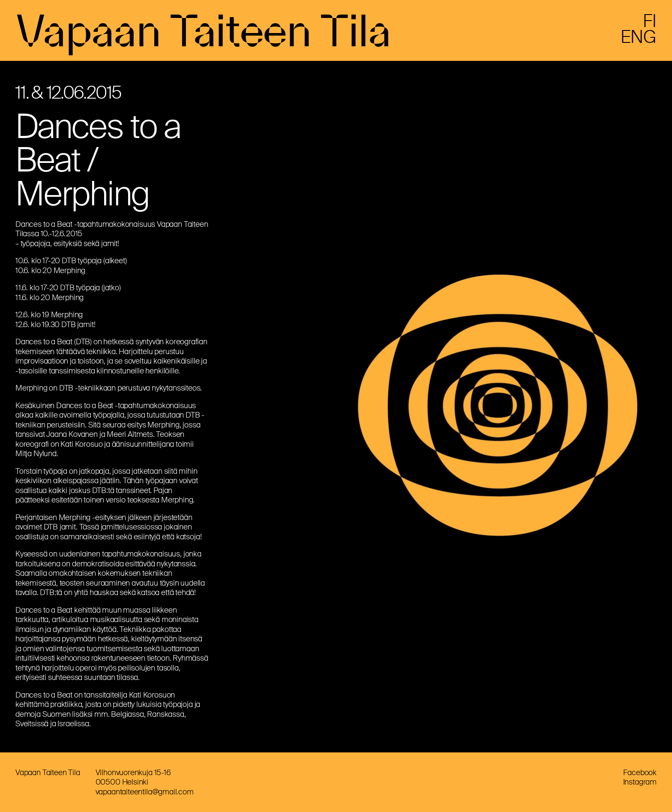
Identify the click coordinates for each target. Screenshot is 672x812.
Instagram (640, 782)
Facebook (640, 773)
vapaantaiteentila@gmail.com (145, 792)
